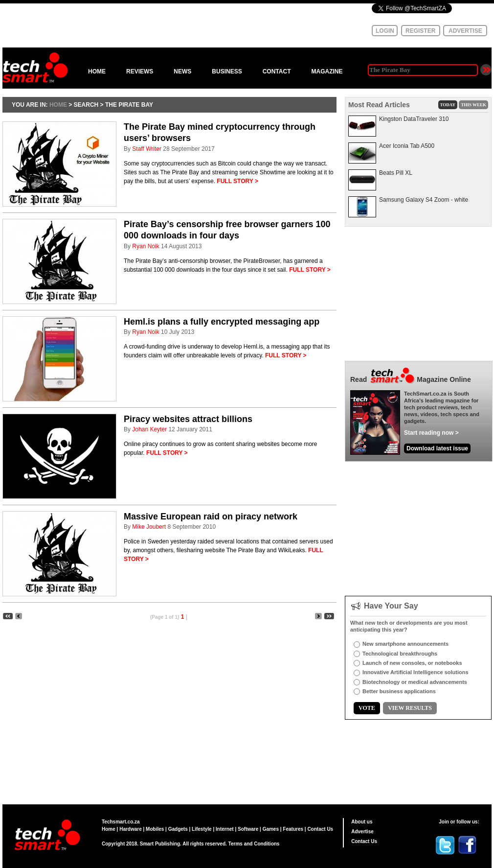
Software (248, 829)
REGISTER (420, 31)
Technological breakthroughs (400, 654)
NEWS (182, 71)
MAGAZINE (327, 71)
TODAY (448, 105)
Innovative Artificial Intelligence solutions (415, 672)
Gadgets (178, 829)
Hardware (131, 829)
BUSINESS (227, 71)
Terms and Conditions (254, 844)
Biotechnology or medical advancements (415, 682)
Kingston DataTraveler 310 (414, 119)
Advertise (362, 832)
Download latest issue (437, 448)
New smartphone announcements (405, 644)
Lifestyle (202, 829)
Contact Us (320, 829)
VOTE (367, 708)
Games (271, 829)
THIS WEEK (473, 105)
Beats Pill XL (396, 173)
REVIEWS (140, 71)
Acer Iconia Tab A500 (407, 146)
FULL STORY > (237, 181)
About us (362, 822)
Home (109, 829)
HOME (97, 71)
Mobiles (155, 829)
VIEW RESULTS (410, 708)
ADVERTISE (465, 31)
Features (293, 829)
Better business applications (399, 691)
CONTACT (277, 71)
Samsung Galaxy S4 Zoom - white (424, 200)
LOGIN (385, 31)
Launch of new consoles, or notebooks (412, 663)
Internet (225, 829)
